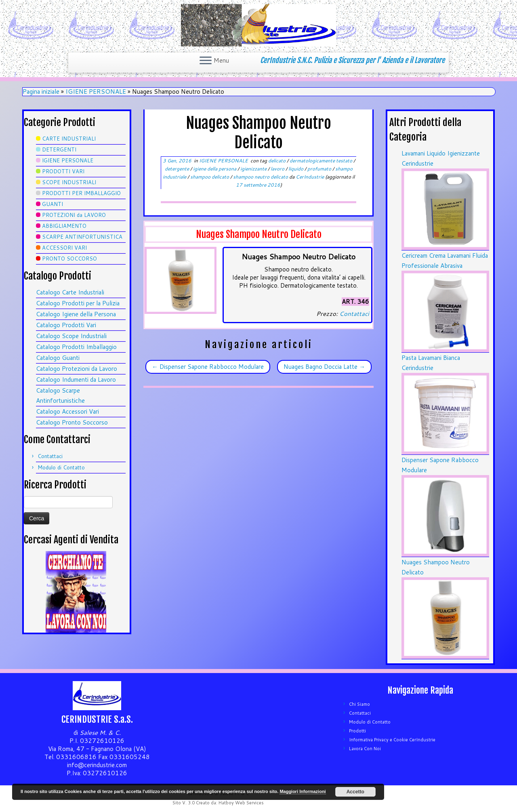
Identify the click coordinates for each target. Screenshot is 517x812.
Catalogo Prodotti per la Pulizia (78, 303)
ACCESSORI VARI (64, 248)
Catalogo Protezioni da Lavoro (77, 369)
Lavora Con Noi (365, 749)
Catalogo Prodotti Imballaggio (76, 347)
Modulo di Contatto (61, 467)
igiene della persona (215, 169)
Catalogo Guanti (58, 358)
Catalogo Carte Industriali (70, 292)
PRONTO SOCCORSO (69, 259)
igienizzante (254, 169)
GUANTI (53, 204)
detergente (178, 169)
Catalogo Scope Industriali (71, 336)
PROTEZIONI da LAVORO (74, 215)
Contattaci (50, 456)
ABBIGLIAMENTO (64, 226)
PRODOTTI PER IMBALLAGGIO (81, 193)
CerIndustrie (310, 177)
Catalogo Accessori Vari (67, 411)
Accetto (355, 792)
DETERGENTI (59, 149)
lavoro (278, 169)
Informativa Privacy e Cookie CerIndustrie (392, 740)
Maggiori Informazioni (303, 791)
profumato (320, 169)
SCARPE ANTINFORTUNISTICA (82, 237)
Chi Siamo (359, 704)
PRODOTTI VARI (63, 171)
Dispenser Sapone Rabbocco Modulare (208, 367)
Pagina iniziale (41, 92)
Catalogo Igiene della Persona (76, 314)
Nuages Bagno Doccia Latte (324, 367)
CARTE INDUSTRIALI (69, 139)
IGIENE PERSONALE (96, 92)
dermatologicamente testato (322, 161)
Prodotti (357, 731)
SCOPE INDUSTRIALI (69, 182)
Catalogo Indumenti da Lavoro (76, 380)
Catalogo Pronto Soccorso (72, 422)
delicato (277, 161)
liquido (296, 169)
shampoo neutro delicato (261, 177)
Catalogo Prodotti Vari (66, 325)
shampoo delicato (210, 177)
